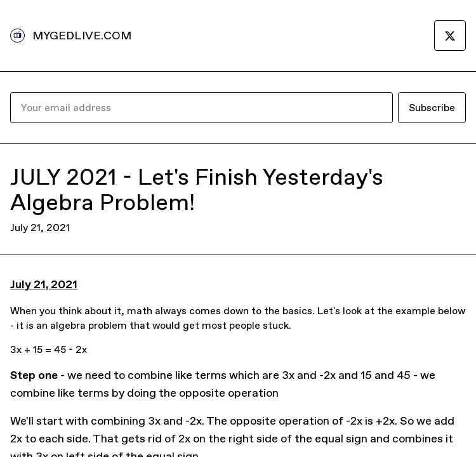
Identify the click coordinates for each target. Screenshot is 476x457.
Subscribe (432, 107)
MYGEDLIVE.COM (82, 35)
